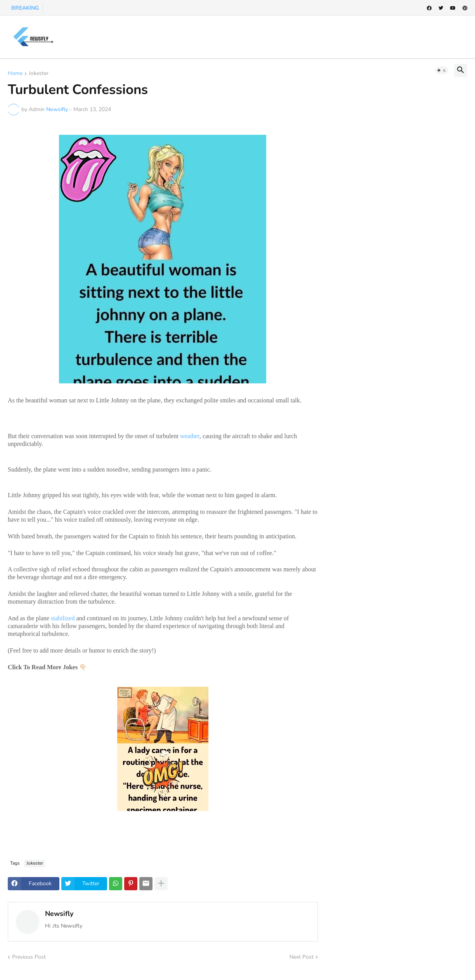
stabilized (63, 618)
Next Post (302, 957)
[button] (442, 70)
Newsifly (59, 914)
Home (15, 74)
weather (190, 436)
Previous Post (29, 957)
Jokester (39, 74)
